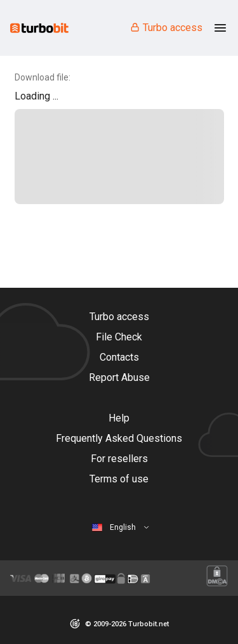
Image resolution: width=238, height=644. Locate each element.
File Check (119, 337)
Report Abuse (119, 377)
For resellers (119, 459)
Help (119, 418)
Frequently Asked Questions (119, 438)
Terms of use (119, 479)
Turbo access (166, 28)
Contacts (119, 357)
